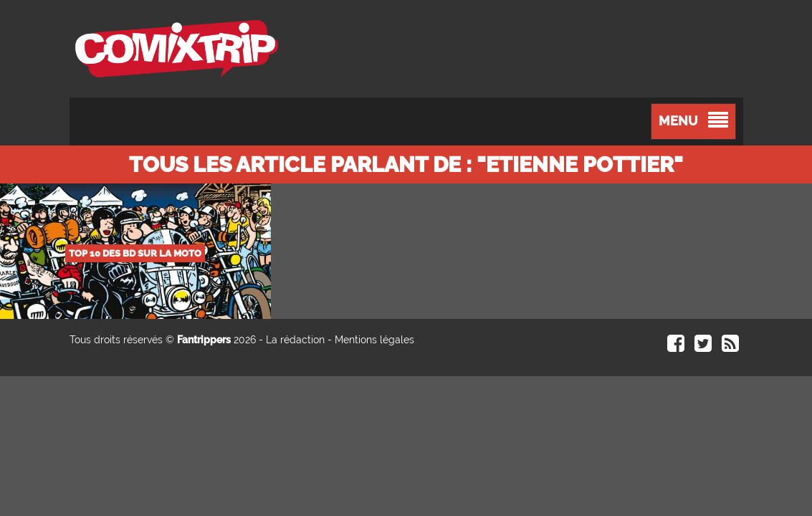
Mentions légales (374, 340)
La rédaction (295, 340)
